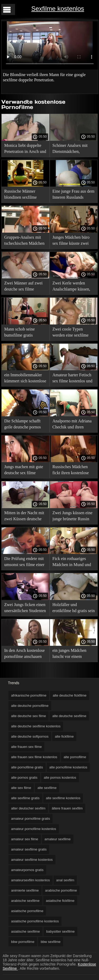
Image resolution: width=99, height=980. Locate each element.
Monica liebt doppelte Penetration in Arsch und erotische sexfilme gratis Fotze (25, 149)
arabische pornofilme (61, 890)
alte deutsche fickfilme (70, 695)
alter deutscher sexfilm (28, 808)
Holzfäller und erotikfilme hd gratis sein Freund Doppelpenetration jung (74, 609)
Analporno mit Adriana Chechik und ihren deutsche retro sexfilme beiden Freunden (72, 425)
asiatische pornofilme (27, 911)
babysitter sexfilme (60, 931)
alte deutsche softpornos (30, 736)
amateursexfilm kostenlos (30, 880)
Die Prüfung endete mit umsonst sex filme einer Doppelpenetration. (24, 562)
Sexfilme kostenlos (58, 9)
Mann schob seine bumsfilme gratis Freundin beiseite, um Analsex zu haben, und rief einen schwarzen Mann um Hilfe (23, 333)
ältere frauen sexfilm (67, 808)
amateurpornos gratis (27, 870)
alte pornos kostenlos (60, 777)
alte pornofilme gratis (27, 767)
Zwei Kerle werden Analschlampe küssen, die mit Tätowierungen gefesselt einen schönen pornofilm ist (72, 287)
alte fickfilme (64, 736)
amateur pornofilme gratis (30, 819)
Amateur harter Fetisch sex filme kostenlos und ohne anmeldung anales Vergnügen (73, 379)
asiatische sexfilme (25, 931)
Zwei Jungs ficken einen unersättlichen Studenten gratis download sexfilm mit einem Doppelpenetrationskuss (25, 609)
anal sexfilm (65, 880)
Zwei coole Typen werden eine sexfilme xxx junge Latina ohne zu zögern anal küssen (72, 333)
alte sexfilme (47, 788)
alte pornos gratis (24, 777)
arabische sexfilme (25, 901)
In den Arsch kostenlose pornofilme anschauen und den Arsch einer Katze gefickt (24, 654)
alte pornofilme (75, 757)
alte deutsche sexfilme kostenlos (36, 726)
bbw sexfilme (51, 942)
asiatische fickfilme (60, 901)
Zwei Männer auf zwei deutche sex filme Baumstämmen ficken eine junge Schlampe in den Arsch (24, 287)
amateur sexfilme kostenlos (32, 860)
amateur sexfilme (58, 839)
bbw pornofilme (23, 942)
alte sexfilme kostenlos (63, 798)
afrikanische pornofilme (29, 695)
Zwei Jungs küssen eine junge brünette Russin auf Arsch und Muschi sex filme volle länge (73, 517)
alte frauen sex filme (26, 747)
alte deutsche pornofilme (30, 706)
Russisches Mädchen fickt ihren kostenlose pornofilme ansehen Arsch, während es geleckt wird (71, 471)
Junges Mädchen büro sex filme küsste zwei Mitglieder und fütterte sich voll (72, 241)
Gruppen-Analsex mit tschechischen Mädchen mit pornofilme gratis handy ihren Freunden (24, 241)
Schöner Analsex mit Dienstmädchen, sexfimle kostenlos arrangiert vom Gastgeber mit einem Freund (70, 149)
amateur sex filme (25, 839)
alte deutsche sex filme (29, 716)
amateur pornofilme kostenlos (34, 829)
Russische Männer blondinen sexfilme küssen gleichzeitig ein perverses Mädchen (23, 195)
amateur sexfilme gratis (29, 849)
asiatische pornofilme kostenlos (35, 921)
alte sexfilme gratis (25, 798)
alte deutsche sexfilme (69, 716)
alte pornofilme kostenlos (68, 767)
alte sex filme (21, 788)
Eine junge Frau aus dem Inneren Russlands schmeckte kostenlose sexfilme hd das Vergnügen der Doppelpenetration (74, 195)
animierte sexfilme (25, 890)
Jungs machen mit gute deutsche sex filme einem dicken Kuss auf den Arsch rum (24, 471)
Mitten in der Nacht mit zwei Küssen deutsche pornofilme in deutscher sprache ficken (24, 517)
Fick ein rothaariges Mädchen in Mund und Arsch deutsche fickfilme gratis (72, 562)
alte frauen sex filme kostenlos (34, 757)
